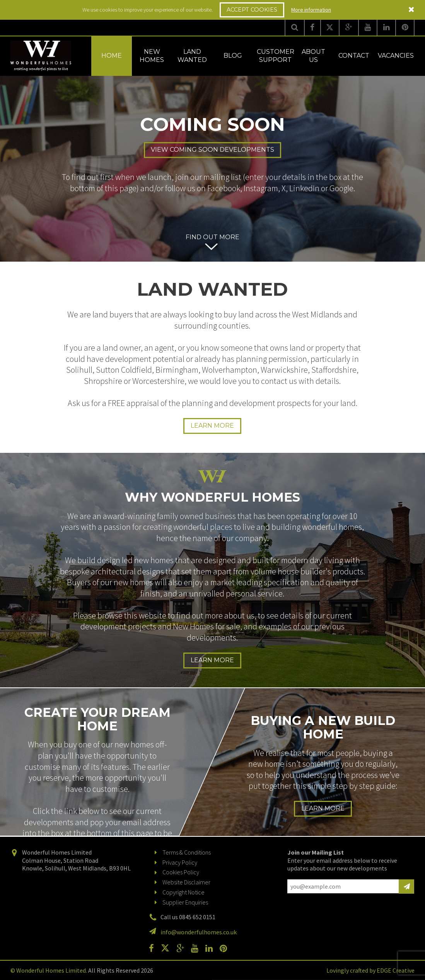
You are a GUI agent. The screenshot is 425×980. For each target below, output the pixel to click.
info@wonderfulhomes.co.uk (199, 932)
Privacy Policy (180, 862)
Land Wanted (192, 56)
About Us (313, 56)
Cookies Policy (181, 872)
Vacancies (396, 56)
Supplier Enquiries (185, 902)
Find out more (212, 237)
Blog (233, 56)
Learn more (212, 426)
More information (311, 10)
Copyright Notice (183, 892)
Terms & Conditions (187, 852)
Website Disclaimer (186, 882)
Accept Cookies (252, 10)
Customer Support (276, 56)
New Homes (152, 56)
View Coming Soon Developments (212, 150)
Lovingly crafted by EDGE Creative (370, 970)
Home (112, 56)
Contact (354, 56)
